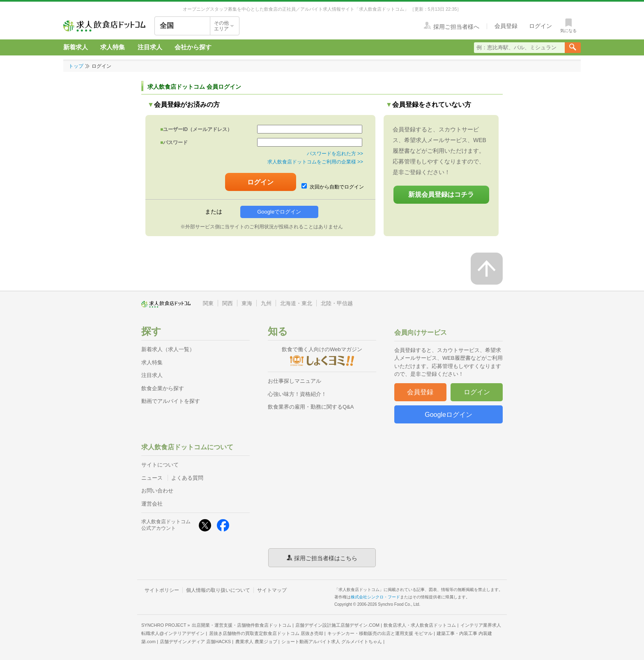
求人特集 (113, 47)
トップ (76, 66)
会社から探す (193, 47)
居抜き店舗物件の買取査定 (266, 633)
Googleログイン (448, 415)
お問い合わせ (157, 491)
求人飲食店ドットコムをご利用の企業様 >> (315, 162)
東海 (247, 303)
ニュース (152, 478)
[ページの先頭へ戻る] (487, 269)
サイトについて (160, 465)
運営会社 (152, 504)
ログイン (477, 392)
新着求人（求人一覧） (168, 349)
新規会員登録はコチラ (441, 194)
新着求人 (76, 47)
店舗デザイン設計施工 (337, 625)
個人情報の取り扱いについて (218, 590)
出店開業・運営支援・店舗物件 (241, 625)
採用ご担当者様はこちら (326, 558)
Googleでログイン (279, 212)
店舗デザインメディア (195, 642)
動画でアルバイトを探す (171, 401)
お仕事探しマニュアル (294, 381)
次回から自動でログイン (333, 186)
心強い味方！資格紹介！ (297, 394)
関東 (208, 303)
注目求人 (150, 47)
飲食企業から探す (163, 388)
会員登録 (420, 392)
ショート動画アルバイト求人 (332, 642)
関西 (228, 303)
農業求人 (256, 642)
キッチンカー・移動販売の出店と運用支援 (380, 633)
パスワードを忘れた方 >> (335, 154)
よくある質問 (187, 478)
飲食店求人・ (420, 625)
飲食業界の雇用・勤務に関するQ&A (311, 407)
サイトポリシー (162, 590)
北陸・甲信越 (337, 303)
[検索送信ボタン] (573, 48)
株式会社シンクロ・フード (375, 597)
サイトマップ (272, 590)
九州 (266, 303)
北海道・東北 (296, 303)
